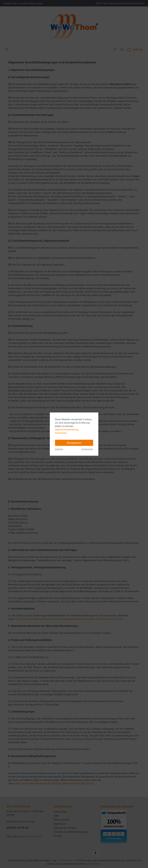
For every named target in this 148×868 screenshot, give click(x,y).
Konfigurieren (87, 449)
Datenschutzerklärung (67, 429)
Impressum (61, 433)
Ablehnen (59, 449)
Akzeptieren (74, 443)
